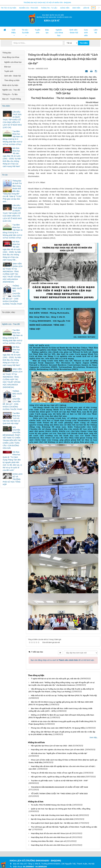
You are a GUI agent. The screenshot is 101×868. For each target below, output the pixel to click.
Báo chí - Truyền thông (12, 99)
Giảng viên (65, 8)
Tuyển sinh (38, 31)
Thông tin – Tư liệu (49, 8)
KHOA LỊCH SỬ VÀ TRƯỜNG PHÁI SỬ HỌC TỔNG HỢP (13, 479)
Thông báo (7, 53)
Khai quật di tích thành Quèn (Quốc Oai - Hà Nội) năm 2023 (55, 823)
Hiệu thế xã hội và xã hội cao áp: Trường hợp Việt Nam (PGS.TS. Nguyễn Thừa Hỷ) (64, 695)
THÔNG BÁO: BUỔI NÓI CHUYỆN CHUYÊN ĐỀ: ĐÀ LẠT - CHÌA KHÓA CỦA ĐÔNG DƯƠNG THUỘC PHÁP (12, 295)
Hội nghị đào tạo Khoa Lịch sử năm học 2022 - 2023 (52, 746)
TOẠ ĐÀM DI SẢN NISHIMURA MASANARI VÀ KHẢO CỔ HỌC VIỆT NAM (59, 787)
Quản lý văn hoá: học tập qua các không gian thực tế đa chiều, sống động (61, 809)
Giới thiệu (14, 31)
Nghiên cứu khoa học (59, 33)
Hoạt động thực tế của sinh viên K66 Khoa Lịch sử (51, 837)
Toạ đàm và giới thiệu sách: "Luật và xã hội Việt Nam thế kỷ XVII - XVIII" (60, 781)
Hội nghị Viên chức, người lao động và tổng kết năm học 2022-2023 (58, 777)
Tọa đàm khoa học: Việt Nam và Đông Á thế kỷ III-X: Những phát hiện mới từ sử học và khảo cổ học (13, 138)
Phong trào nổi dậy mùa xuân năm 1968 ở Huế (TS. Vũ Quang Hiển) (58, 728)
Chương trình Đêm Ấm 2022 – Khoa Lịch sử (48, 841)
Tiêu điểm (6, 106)
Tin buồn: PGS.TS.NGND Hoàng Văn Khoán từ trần (51, 805)
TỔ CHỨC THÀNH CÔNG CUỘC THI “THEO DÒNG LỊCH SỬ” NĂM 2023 (59, 794)
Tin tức (5, 175)
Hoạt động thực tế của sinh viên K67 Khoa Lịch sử (51, 833)
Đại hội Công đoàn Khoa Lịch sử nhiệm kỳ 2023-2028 (52, 819)
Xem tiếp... (94, 737)
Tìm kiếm (84, 43)
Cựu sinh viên (86, 33)
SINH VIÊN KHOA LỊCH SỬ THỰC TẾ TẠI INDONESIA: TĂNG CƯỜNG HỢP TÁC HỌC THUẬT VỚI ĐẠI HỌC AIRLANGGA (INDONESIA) (13, 273)
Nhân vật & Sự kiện (10, 85)
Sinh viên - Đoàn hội (73, 31)
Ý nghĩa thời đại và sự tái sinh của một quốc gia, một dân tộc (55, 679)
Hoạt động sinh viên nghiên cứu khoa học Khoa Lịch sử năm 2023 (58, 750)
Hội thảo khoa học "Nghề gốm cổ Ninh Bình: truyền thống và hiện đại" (59, 753)
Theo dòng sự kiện (12, 80)
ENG (93, 8)
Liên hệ (86, 8)
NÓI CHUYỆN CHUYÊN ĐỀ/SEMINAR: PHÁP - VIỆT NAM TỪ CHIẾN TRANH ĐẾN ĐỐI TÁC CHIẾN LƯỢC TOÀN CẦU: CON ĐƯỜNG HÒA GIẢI (12, 438)
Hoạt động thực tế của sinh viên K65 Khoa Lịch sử (51, 845)
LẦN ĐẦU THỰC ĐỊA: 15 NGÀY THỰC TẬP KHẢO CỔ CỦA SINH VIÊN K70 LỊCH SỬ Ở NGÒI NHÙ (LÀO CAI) (12, 120)
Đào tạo (47, 31)
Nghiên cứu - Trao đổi (29, 8)
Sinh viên (76, 8)
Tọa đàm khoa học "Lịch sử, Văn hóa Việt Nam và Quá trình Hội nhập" (11, 418)
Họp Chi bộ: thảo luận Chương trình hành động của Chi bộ (54, 815)
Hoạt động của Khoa (11, 57)
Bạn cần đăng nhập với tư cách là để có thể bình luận (62, 660)
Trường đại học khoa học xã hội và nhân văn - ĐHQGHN (47, 3)
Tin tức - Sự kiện (25, 31)
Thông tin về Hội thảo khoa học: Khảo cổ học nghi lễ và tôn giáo (57, 773)
